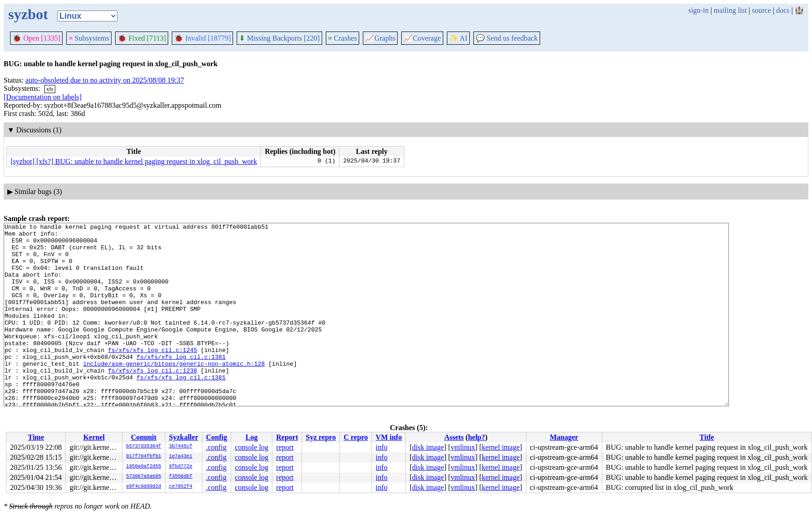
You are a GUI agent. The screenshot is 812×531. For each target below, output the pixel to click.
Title (707, 437)
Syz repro (321, 437)
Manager (564, 437)
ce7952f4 (181, 487)
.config (216, 447)
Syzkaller (184, 437)
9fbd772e (181, 467)
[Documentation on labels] (43, 97)
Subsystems (89, 38)
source (762, 10)
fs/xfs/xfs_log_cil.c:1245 (152, 376)
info (382, 447)
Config (217, 437)
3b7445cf (181, 447)
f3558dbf (181, 477)
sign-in (698, 10)
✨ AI (458, 38)
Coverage (422, 38)
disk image (428, 447)
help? (476, 437)
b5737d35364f (144, 447)
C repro (356, 437)
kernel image (501, 447)
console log (252, 447)
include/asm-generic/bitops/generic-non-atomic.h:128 (174, 392)
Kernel (94, 437)
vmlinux (463, 447)
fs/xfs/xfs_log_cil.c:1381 (181, 384)
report (285, 447)
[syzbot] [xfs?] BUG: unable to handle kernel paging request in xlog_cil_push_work (134, 161)
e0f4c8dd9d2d (144, 487)
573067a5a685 (144, 477)
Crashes (343, 38)
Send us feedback (507, 38)
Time (36, 437)
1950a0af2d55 (144, 467)
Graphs (380, 38)
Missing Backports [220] (279, 38)
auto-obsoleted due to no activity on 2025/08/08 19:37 (105, 80)
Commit (143, 437)
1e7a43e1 (181, 457)
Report (287, 437)
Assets (454, 437)
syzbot (28, 14)
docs (783, 10)
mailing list (730, 10)
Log (252, 437)
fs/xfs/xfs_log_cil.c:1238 (152, 400)
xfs (50, 89)
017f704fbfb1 (144, 457)
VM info (389, 437)
